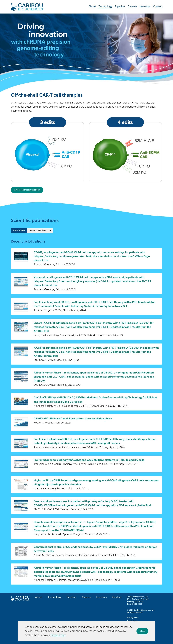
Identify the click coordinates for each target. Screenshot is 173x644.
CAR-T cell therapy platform (27, 190)
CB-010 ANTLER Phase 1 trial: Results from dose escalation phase (73, 418)
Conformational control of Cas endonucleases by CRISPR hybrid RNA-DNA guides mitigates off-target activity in (95, 549)
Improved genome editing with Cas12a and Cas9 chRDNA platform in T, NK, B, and (89, 460)
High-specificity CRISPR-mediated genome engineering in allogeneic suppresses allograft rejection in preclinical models (96, 482)
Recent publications (38, 231)
